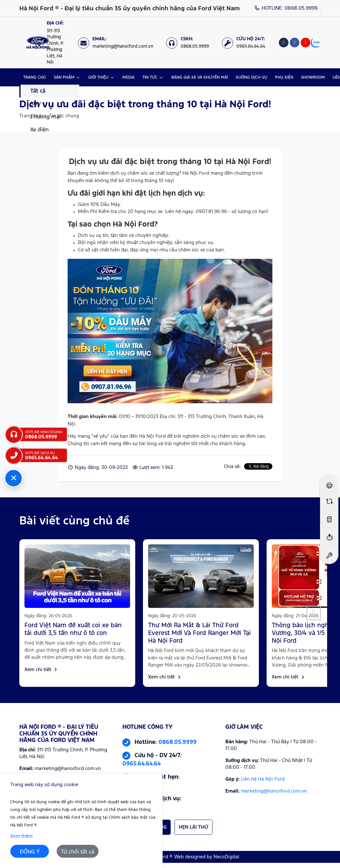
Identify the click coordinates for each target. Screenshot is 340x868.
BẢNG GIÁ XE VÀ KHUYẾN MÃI (200, 78)
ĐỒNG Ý (30, 852)
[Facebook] (295, 43)
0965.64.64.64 (142, 764)
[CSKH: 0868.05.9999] (191, 43)
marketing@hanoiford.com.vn (274, 791)
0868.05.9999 (178, 742)
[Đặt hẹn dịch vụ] (329, 555)
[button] (314, 613)
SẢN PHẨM (64, 78)
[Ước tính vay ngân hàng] (329, 537)
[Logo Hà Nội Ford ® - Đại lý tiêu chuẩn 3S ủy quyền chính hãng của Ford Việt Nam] (38, 43)
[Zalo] (316, 43)
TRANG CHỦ (35, 78)
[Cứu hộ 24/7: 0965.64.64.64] (247, 43)
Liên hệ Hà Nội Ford (263, 779)
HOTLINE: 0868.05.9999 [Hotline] (286, 8)
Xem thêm (21, 836)
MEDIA (128, 78)
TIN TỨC (150, 78)
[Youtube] (306, 43)
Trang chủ (30, 116)
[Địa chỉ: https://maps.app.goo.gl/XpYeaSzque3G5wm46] (53, 43)
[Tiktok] (284, 43)
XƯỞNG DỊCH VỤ (251, 78)
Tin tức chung (64, 116)
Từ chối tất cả (78, 852)
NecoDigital (226, 857)
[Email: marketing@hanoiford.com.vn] (119, 43)
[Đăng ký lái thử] (329, 483)
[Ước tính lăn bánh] (329, 519)
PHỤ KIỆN (284, 78)
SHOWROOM (313, 78)
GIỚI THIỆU (98, 78)
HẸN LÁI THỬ (194, 827)
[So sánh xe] (329, 501)
